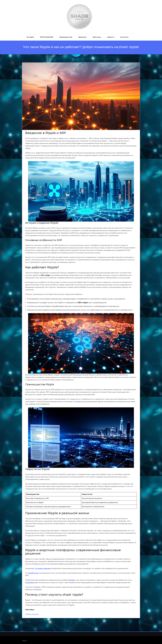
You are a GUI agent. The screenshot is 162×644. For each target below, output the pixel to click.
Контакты (124, 36)
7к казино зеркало (43, 567)
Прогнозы (97, 36)
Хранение (82, 36)
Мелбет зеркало (32, 613)
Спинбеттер (33, 572)
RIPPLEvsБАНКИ (47, 36)
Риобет (72, 579)
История (30, 36)
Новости (111, 36)
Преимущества (66, 36)
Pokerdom (30, 581)
